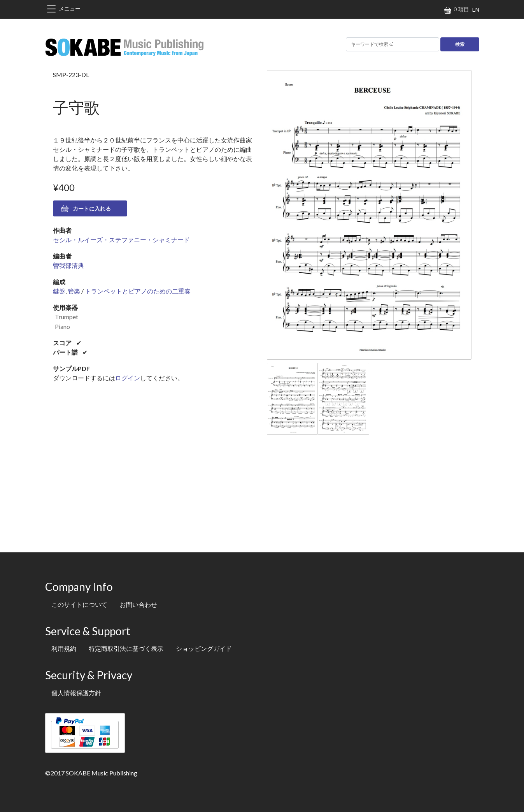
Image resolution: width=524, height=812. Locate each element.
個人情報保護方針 (76, 693)
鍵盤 (59, 291)
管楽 (74, 291)
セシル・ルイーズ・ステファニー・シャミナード (121, 240)
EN (476, 10)
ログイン (128, 378)
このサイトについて (79, 604)
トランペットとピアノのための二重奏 (138, 291)
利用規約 (64, 648)
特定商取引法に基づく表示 (126, 648)
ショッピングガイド (204, 648)
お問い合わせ (138, 604)
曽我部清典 (68, 265)
